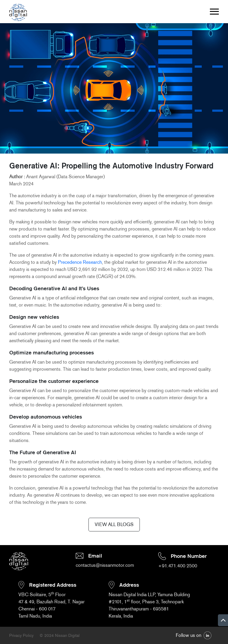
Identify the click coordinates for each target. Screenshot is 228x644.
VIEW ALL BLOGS (114, 524)
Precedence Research (80, 262)
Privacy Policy (21, 635)
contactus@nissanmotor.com (105, 565)
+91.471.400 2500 (178, 566)
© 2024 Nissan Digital (60, 635)
